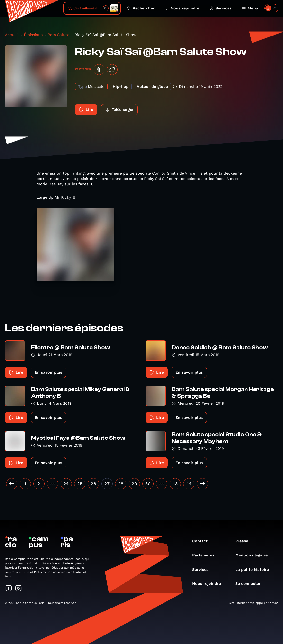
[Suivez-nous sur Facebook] (9, 589)
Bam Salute (59, 35)
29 (134, 484)
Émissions (33, 35)
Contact (202, 541)
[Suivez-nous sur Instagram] (18, 589)
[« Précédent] (12, 484)
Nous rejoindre (182, 8)
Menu (250, 8)
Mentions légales (254, 555)
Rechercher (141, 8)
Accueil (12, 35)
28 (121, 484)
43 (175, 484)
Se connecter (250, 584)
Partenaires (206, 555)
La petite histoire (255, 569)
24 (66, 484)
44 (189, 484)
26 (93, 484)
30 (148, 484)
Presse (244, 541)
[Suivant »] (202, 484)
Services (221, 8)
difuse (274, 603)
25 (80, 484)
